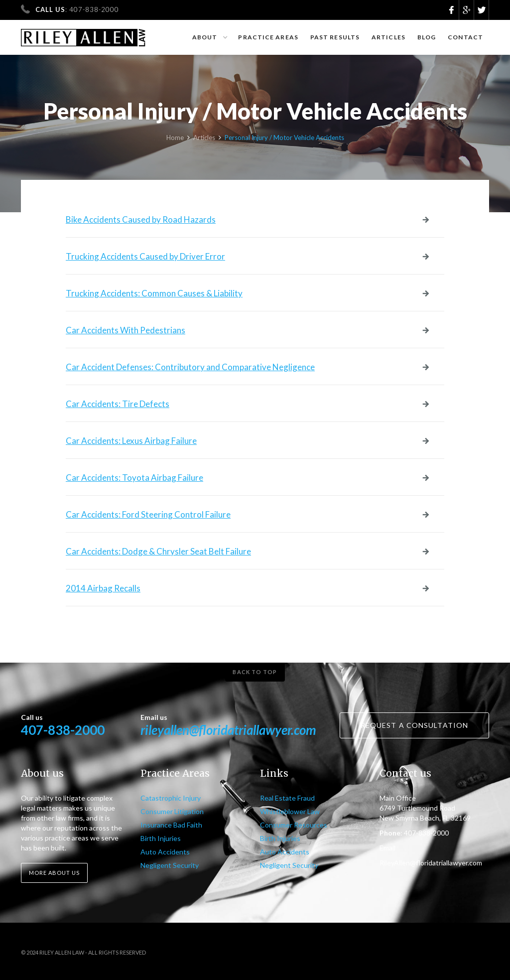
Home (175, 141)
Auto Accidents (165, 852)
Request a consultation (414, 725)
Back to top (255, 672)
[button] (209, 37)
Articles (388, 37)
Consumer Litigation (172, 811)
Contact (465, 37)
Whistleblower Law (290, 811)
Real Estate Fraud (287, 798)
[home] (83, 33)
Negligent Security (170, 865)
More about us (54, 873)
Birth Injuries (161, 838)
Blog (427, 37)
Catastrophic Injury (171, 798)
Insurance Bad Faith (171, 825)
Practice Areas (268, 37)
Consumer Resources (294, 825)
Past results (335, 37)
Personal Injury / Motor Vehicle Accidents (284, 141)
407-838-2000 (63, 730)
